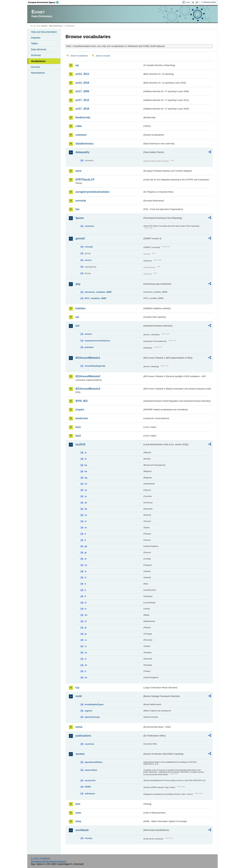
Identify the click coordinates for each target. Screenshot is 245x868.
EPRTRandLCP (85, 180)
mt (86, 615)
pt (86, 634)
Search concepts (103, 56)
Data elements (39, 49)
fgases (80, 218)
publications (83, 736)
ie (86, 571)
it (85, 584)
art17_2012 (82, 100)
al (86, 453)
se (86, 653)
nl (86, 621)
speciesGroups (92, 717)
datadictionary (85, 144)
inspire (80, 410)
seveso (80, 754)
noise (79, 727)
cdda (79, 126)
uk (86, 677)
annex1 (88, 334)
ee (86, 515)
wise (78, 821)
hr (86, 559)
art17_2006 (82, 91)
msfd (79, 696)
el (86, 521)
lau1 (78, 427)
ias (77, 317)
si (86, 659)
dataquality (82, 152)
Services (36, 67)
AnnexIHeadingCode (95, 366)
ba (86, 465)
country (88, 838)
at (86, 459)
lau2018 (80, 444)
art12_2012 (82, 74)
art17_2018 (82, 109)
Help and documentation (44, 32)
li (85, 590)
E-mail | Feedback (41, 858)
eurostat (81, 201)
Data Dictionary (56, 26)
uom (78, 813)
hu (86, 565)
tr (85, 671)
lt (85, 596)
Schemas (36, 55)
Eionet (44, 26)
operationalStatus (94, 762)
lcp (77, 688)
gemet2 (80, 238)
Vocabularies (38, 61)
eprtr (78, 171)
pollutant (89, 347)
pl (86, 628)
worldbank (82, 830)
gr (86, 553)
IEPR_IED (82, 401)
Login (188, 2)
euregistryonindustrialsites (92, 192)
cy (86, 490)
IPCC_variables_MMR (95, 298)
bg (86, 478)
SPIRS (88, 787)
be (86, 471)
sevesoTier (90, 780)
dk (86, 509)
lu (86, 603)
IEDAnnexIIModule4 (88, 389)
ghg (78, 284)
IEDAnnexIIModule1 (88, 358)
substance (90, 794)
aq (77, 65)
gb (86, 546)
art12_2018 (82, 83)
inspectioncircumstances (97, 341)
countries (89, 226)
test (78, 804)
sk (86, 665)
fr (85, 540)
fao (77, 209)
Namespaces (38, 73)
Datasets (36, 38)
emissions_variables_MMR (98, 292)
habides (80, 308)
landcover (82, 418)
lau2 (78, 436)
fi (85, 534)
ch (86, 484)
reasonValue (91, 770)
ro (86, 640)
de (86, 503)
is (86, 577)
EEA (45, 2)
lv (86, 609)
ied (77, 326)
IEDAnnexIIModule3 (88, 376)
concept (89, 247)
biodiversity (83, 117)
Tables (34, 43)
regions (88, 711)
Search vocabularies (79, 56)
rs (86, 646)
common (81, 135)
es (86, 528)
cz (86, 496)
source (88, 260)
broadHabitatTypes (94, 704)
